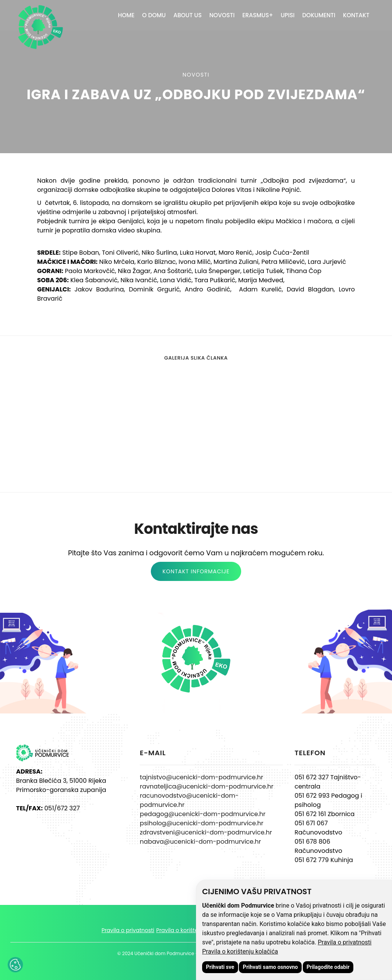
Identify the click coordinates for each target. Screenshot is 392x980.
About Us (188, 15)
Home (126, 15)
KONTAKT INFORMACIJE (196, 571)
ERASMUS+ (258, 15)
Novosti (222, 15)
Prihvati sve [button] (220, 967)
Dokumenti (319, 15)
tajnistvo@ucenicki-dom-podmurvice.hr (201, 777)
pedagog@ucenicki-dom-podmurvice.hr (203, 814)
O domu (154, 15)
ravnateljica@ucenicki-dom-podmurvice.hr (207, 786)
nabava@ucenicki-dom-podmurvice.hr (200, 842)
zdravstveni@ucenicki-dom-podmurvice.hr (206, 832)
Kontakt (356, 15)
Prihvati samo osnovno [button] (270, 967)
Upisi (287, 15)
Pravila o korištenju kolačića (240, 951)
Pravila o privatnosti (345, 942)
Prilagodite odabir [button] (328, 967)
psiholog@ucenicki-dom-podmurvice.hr (202, 823)
